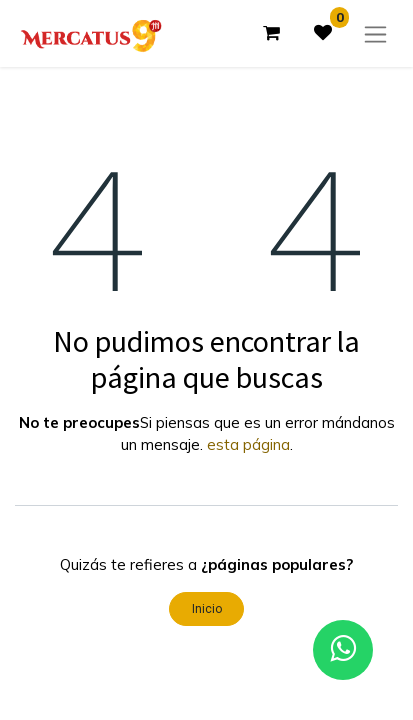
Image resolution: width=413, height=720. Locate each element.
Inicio (207, 609)
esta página (248, 444)
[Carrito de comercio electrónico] (271, 33)
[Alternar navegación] (375, 33)
